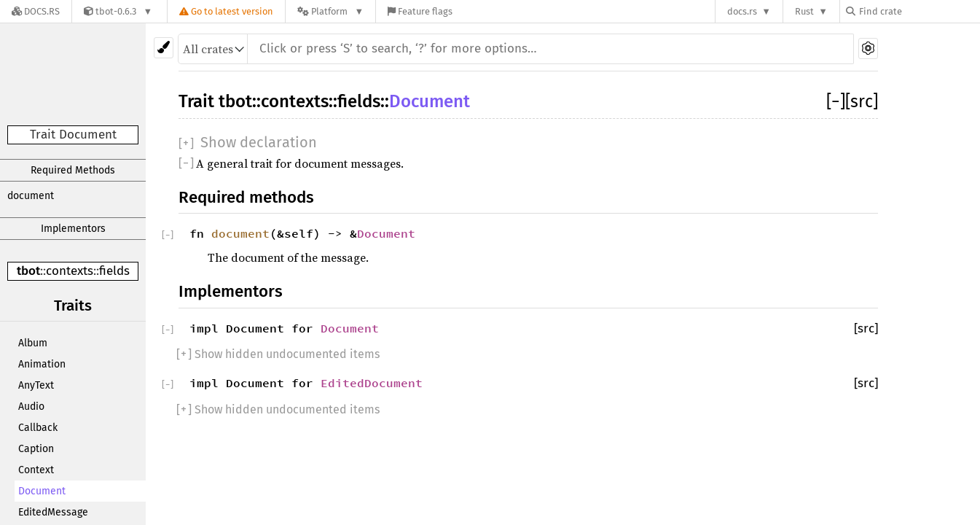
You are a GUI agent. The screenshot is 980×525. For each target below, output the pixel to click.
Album (33, 343)
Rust (804, 11)
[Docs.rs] (36, 11)
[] (836, 101)
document (31, 196)
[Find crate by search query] (919, 11)
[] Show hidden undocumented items (278, 354)
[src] (862, 101)
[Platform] (330, 11)
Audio (31, 407)
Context (36, 470)
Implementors (73, 229)
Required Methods (73, 170)
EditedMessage (53, 512)
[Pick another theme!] (164, 48)
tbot (28, 271)
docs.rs (742, 11)
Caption (36, 449)
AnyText (36, 385)
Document (42, 491)
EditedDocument (372, 383)
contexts (70, 271)
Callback (38, 428)
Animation (42, 364)
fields (114, 271)
